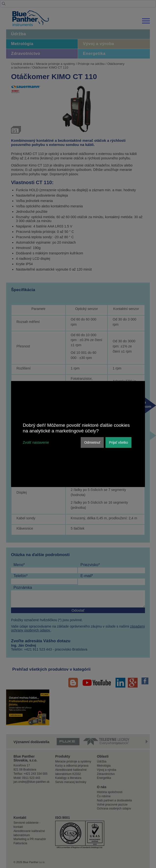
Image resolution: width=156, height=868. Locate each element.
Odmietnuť (92, 442)
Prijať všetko (118, 442)
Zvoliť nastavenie (36, 442)
